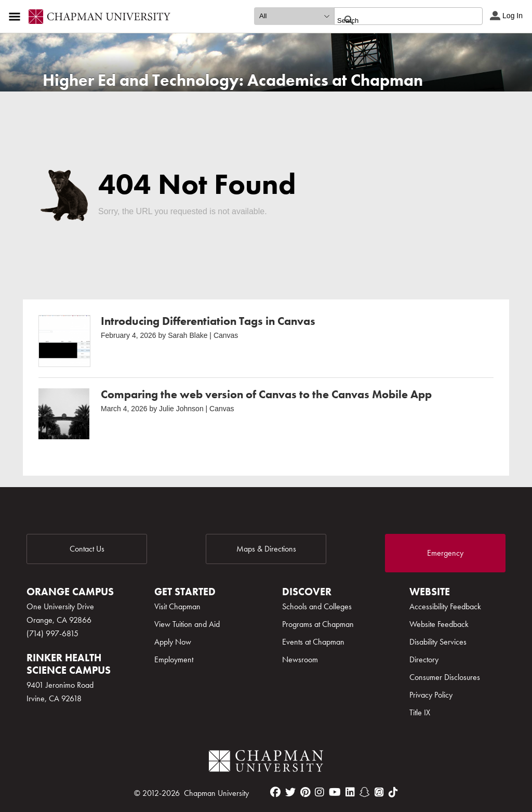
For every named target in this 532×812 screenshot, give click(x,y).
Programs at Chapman (318, 624)
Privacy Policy (431, 695)
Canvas (226, 335)
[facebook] (275, 792)
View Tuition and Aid (187, 624)
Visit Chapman (177, 606)
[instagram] (320, 792)
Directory (424, 659)
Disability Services (438, 642)
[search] (397, 20)
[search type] (294, 16)
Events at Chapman (313, 642)
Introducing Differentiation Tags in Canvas (208, 321)
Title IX (420, 712)
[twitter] (290, 792)
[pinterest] (305, 792)
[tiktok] (393, 792)
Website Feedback (439, 624)
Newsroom (300, 659)
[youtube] (335, 792)
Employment (174, 659)
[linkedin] (350, 792)
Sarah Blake (188, 335)
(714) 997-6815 (52, 633)
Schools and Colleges (317, 606)
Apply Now (173, 642)
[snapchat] (365, 792)
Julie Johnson (181, 409)
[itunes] (379, 792)
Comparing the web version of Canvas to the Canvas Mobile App (266, 394)
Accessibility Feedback (445, 606)
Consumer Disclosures (445, 677)
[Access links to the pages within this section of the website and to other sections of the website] (17, 17)
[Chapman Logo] (266, 763)
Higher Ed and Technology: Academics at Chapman (233, 80)
